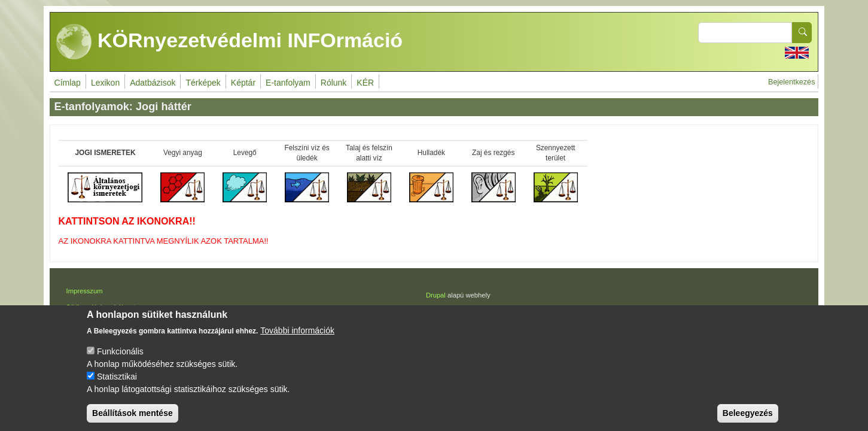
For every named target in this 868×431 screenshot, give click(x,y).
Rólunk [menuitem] (334, 83)
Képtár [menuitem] (243, 83)
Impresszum (85, 291)
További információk (297, 341)
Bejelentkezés (791, 82)
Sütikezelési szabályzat (101, 307)
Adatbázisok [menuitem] (153, 83)
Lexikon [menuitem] (105, 83)
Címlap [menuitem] (68, 83)
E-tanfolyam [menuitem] (288, 83)
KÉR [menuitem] (365, 83)
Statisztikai (117, 387)
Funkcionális (120, 362)
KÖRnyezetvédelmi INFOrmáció (230, 42)
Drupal (436, 295)
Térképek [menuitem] (203, 83)
